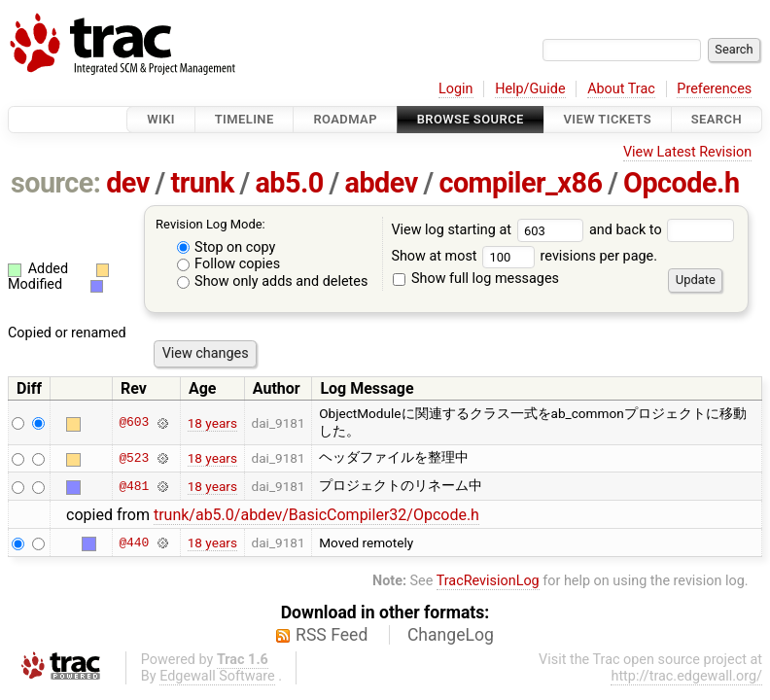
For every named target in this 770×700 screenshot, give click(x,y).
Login (456, 89)
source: (56, 183)
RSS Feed (332, 635)
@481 (134, 486)
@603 (134, 423)
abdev (382, 183)
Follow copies (229, 264)
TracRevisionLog (488, 581)
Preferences (714, 89)
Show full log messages (476, 279)
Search (717, 119)
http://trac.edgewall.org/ (686, 676)
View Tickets (608, 119)
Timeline (245, 119)
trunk (202, 183)
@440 (134, 542)
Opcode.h (681, 183)
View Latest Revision (687, 152)
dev (128, 183)
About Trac (621, 89)
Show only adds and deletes (273, 281)
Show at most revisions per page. (524, 256)
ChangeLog (451, 635)
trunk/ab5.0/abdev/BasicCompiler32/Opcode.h (316, 515)
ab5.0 (289, 183)
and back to (662, 230)
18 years (212, 423)
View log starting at (490, 230)
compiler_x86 (520, 183)
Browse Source (471, 119)
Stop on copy (227, 247)
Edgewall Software (217, 676)
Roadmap (345, 119)
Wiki (161, 119)
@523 (134, 458)
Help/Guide (530, 89)
